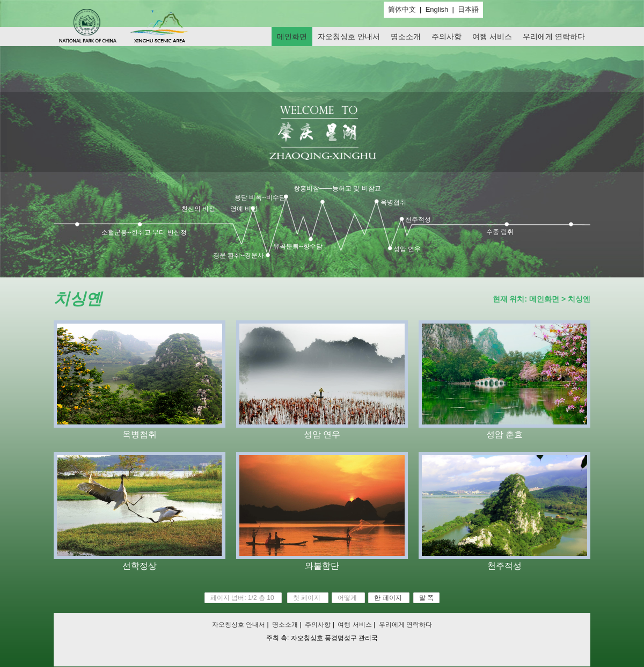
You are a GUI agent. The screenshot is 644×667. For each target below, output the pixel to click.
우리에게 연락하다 (554, 36)
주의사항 (447, 36)
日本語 (468, 9)
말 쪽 (426, 598)
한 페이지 (388, 598)
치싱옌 (579, 299)
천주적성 (418, 219)
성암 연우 (407, 249)
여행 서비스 (492, 36)
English (437, 9)
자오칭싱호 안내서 (349, 36)
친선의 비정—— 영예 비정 (219, 209)
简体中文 (402, 9)
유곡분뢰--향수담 (298, 246)
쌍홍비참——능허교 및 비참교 (337, 188)
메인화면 (292, 36)
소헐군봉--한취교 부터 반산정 (144, 232)
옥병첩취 (393, 202)
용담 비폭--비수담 (260, 197)
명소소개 (406, 36)
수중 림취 (500, 232)
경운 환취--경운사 (239, 255)
